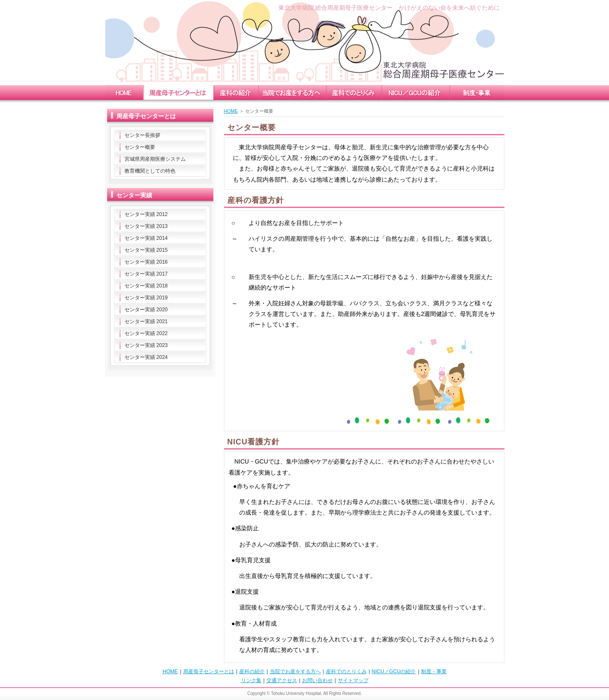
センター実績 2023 (146, 345)
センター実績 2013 (146, 226)
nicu (415, 92)
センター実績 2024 (146, 357)
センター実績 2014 (146, 238)
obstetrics (236, 92)
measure (354, 92)
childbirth (292, 92)
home (124, 92)
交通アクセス (282, 680)
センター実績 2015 (146, 250)
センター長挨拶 (142, 135)
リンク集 (251, 680)
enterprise (477, 92)
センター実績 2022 (146, 333)
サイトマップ (353, 680)
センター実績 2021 (146, 322)
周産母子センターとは (209, 672)
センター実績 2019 (146, 298)
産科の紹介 (252, 672)
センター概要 (140, 147)
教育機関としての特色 (150, 171)
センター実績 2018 (146, 286)
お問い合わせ (317, 680)
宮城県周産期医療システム (155, 159)
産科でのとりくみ (346, 672)
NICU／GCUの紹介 (394, 672)
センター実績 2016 (146, 262)
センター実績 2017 (146, 274)
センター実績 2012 (146, 214)
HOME (231, 111)
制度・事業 (434, 672)
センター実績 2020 (146, 310)
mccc (178, 92)
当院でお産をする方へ (295, 672)
